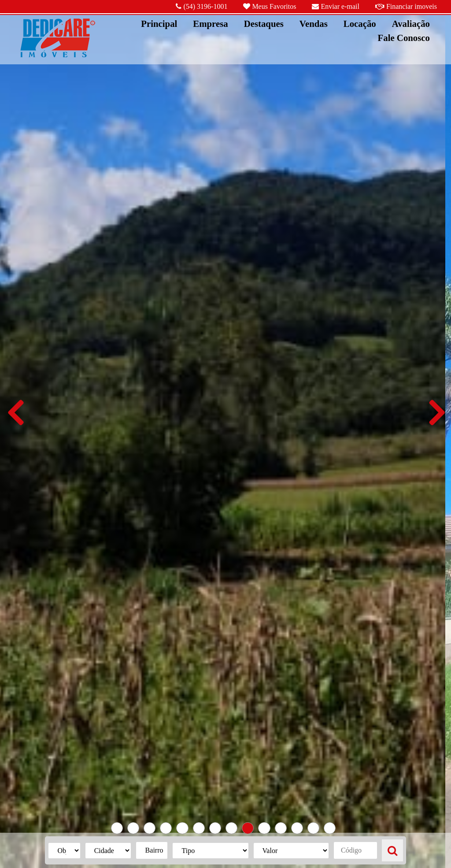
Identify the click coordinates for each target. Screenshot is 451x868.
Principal (159, 24)
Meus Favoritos (270, 6)
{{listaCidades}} (108, 851)
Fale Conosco (404, 38)
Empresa (210, 24)
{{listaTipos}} (210, 851)
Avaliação (411, 24)
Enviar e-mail (336, 6)
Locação (360, 24)
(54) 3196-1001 (201, 6)
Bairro (154, 850)
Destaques (264, 24)
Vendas (314, 24)
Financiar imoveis (406, 6)
